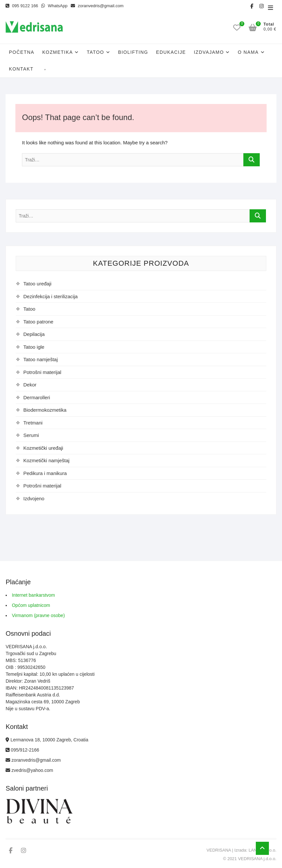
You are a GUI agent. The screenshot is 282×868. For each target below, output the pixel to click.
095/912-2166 (22, 750)
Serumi (31, 435)
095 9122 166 (22, 6)
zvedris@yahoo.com (29, 770)
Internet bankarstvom (33, 595)
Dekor (30, 385)
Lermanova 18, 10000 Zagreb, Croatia (47, 740)
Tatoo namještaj (40, 359)
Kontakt (21, 69)
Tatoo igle (34, 347)
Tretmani (33, 423)
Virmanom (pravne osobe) (38, 615)
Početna (21, 52)
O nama (248, 52)
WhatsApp (54, 6)
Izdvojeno (34, 498)
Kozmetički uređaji (43, 448)
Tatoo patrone (38, 322)
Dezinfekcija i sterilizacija (50, 296)
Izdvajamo (209, 52)
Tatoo (95, 52)
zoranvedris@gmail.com (97, 6)
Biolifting (133, 52)
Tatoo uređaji (37, 284)
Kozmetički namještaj (46, 460)
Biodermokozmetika (45, 410)
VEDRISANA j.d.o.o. (257, 859)
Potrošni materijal (42, 372)
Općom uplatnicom (31, 605)
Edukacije (171, 52)
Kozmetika (58, 52)
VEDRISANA (219, 850)
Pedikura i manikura (45, 473)
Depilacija (34, 334)
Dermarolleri (37, 397)
